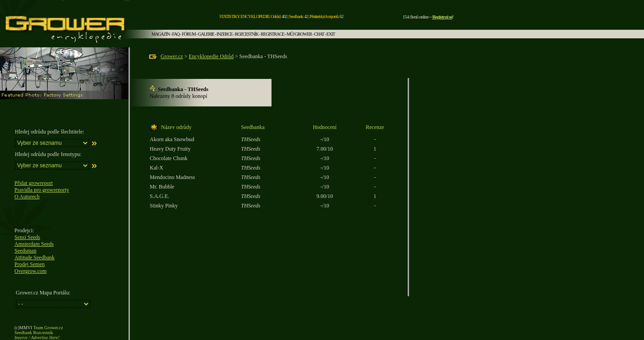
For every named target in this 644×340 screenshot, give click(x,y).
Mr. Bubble (162, 187)
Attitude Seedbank (34, 257)
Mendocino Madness (172, 177)
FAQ (176, 34)
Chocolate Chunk (169, 158)
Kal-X (156, 168)
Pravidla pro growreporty (42, 190)
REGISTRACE (272, 34)
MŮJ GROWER (299, 34)
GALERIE (206, 34)
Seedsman (25, 251)
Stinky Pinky (164, 206)
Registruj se (442, 17)
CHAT (319, 34)
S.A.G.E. (159, 196)
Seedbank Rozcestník (34, 333)
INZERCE (224, 34)
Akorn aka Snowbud (172, 139)
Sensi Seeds (27, 237)
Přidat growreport (34, 183)
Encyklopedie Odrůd (211, 56)
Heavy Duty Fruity (170, 149)
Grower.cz (172, 56)
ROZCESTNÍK (247, 34)
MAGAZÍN (161, 34)
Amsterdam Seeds (34, 244)
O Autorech (27, 197)
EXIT (331, 34)
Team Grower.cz (48, 328)
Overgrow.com (30, 271)
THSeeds (251, 139)
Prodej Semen (30, 264)
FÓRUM (189, 34)
